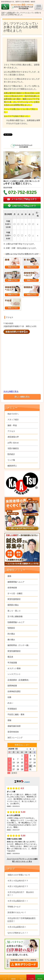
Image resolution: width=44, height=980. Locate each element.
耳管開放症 (12, 709)
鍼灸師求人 (12, 466)
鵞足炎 (10, 657)
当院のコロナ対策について (19, 875)
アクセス (22, 979)
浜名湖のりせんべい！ (17, 912)
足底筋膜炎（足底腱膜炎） (19, 680)
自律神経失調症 (14, 691)
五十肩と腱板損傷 (15, 616)
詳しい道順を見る (22, 397)
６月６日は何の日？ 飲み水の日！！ (21, 894)
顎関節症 (11, 628)
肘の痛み (11, 634)
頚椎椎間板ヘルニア (16, 622)
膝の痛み (11, 640)
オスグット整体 (14, 668)
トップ (4, 979)
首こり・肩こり (14, 611)
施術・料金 (12, 425)
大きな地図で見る (11, 391)
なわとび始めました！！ (18, 933)
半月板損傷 (12, 663)
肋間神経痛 (12, 686)
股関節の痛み (13, 605)
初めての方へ (13, 414)
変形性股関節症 (14, 599)
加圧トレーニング (15, 738)
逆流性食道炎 (13, 732)
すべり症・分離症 (15, 593)
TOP (3, 13)
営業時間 (13, 979)
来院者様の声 (13, 437)
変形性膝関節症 (14, 651)
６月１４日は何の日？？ (18, 881)
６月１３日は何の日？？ (18, 886)
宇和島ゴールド (14, 907)
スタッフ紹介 (13, 420)
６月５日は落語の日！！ (18, 901)
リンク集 (11, 460)
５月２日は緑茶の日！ (17, 927)
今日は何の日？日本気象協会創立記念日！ (22, 920)
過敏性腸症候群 (14, 726)
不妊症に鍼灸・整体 (16, 714)
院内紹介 (11, 454)
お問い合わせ (13, 443)
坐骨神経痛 (12, 588)
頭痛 (9, 697)
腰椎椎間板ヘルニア (16, 582)
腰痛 (9, 576)
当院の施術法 (13, 448)
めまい (10, 703)
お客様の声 (11, 13)
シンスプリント (14, 674)
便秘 (9, 720)
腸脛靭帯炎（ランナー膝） (19, 645)
